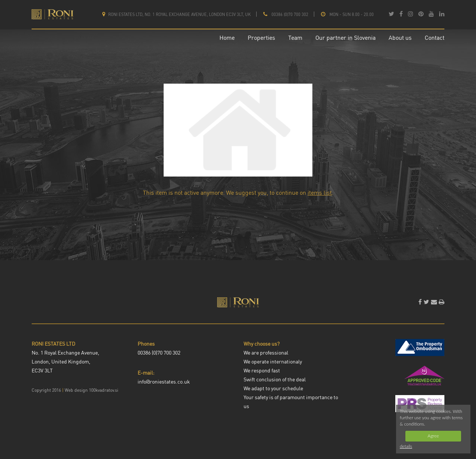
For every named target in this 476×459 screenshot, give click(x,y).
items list (320, 192)
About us (400, 37)
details (406, 446)
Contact (435, 37)
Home (227, 37)
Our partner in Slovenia (345, 37)
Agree (433, 436)
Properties (261, 37)
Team (295, 37)
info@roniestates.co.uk (164, 381)
